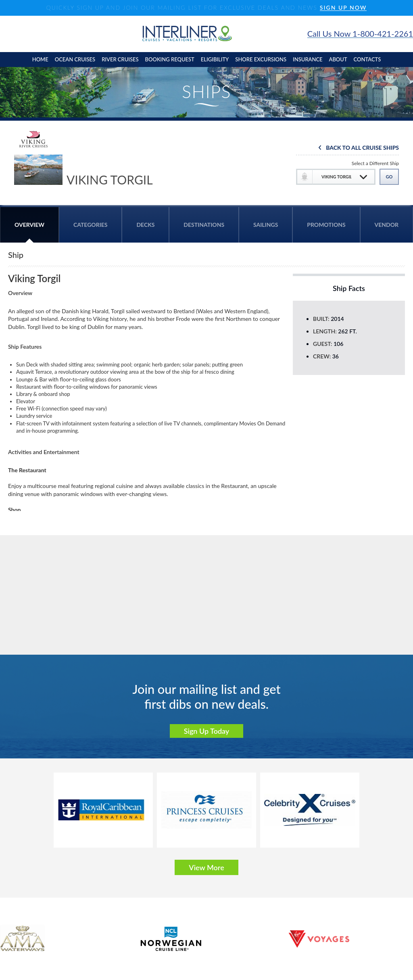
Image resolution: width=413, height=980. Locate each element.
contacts (367, 59)
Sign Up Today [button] (207, 731)
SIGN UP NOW (343, 8)
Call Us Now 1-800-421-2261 (360, 34)
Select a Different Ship (375, 163)
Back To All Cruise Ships (362, 148)
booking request (170, 59)
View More (206, 867)
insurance (308, 59)
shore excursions (261, 59)
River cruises (120, 59)
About (338, 59)
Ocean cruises (75, 59)
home (40, 59)
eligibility (215, 59)
